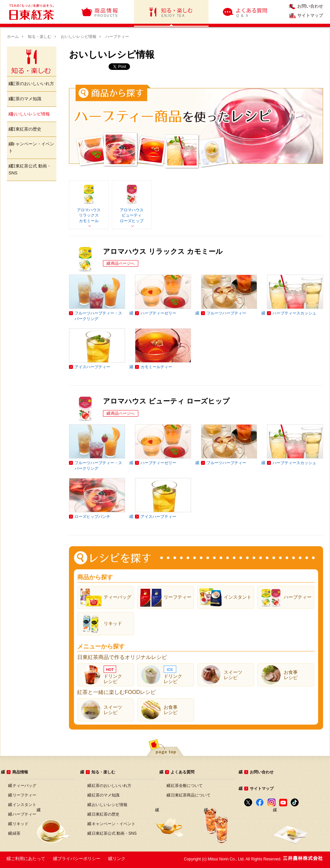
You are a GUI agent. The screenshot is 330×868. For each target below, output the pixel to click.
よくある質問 (246, 12)
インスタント (24, 805)
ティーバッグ (24, 786)
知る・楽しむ (171, 12)
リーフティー (24, 795)
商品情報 (100, 12)
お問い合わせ (310, 6)
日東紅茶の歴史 (26, 129)
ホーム (13, 37)
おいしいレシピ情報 (79, 37)
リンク (119, 859)
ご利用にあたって (28, 859)
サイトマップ (310, 15)
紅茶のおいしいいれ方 (33, 84)
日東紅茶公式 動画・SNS (30, 169)
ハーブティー (24, 814)
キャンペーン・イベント (31, 147)
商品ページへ (123, 263)
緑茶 (16, 833)
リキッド (20, 824)
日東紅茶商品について (191, 795)
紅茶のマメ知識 (26, 99)
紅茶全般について (187, 786)
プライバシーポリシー (79, 859)
